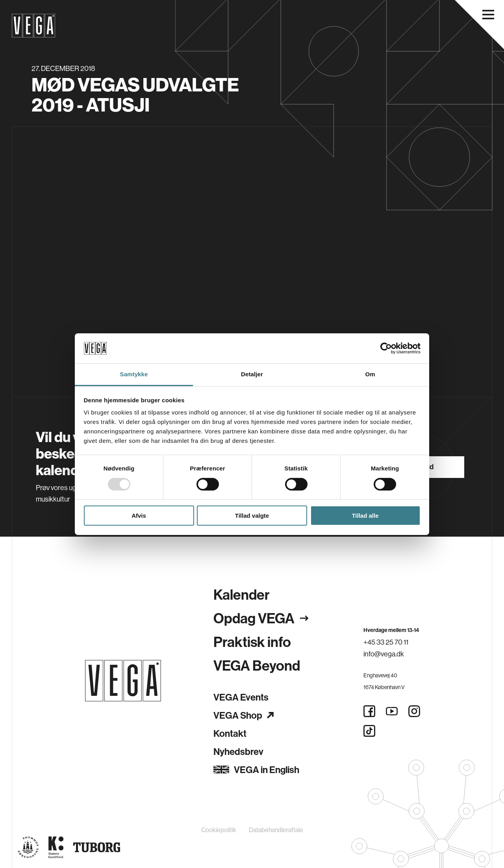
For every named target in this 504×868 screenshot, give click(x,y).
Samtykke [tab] (134, 374)
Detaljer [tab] (252, 374)
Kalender (242, 594)
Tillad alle (365, 516)
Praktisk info (252, 642)
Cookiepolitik (219, 830)
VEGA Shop (244, 715)
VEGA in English (256, 769)
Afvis (139, 516)
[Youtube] (392, 711)
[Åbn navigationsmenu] (488, 15)
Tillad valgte (252, 516)
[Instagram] (414, 711)
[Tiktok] (369, 731)
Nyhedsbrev (238, 751)
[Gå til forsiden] (123, 681)
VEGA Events (241, 697)
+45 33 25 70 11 (386, 642)
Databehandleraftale (276, 830)
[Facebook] (369, 711)
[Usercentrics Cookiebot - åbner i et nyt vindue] (386, 348)
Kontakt (230, 733)
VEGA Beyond (257, 665)
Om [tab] (370, 374)
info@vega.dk (384, 654)
